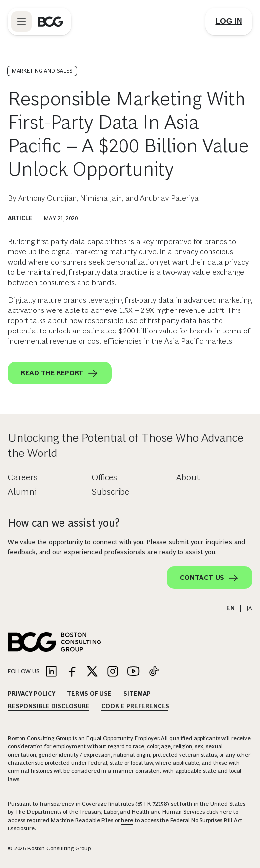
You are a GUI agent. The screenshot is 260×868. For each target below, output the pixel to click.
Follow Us (23, 671)
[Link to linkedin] (51, 672)
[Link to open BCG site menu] (21, 21)
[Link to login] (229, 21)
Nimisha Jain (101, 198)
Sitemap (137, 694)
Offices (104, 477)
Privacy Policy (31, 694)
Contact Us (210, 578)
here (226, 812)
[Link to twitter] (92, 672)
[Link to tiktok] (154, 672)
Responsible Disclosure (49, 706)
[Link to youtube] (133, 672)
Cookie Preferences (135, 706)
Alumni (22, 492)
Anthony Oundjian (47, 198)
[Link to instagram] (113, 672)
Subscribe (110, 492)
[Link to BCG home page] (50, 21)
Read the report (60, 373)
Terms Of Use (89, 694)
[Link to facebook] (72, 672)
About (188, 477)
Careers (23, 477)
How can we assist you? (64, 523)
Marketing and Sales (42, 71)
